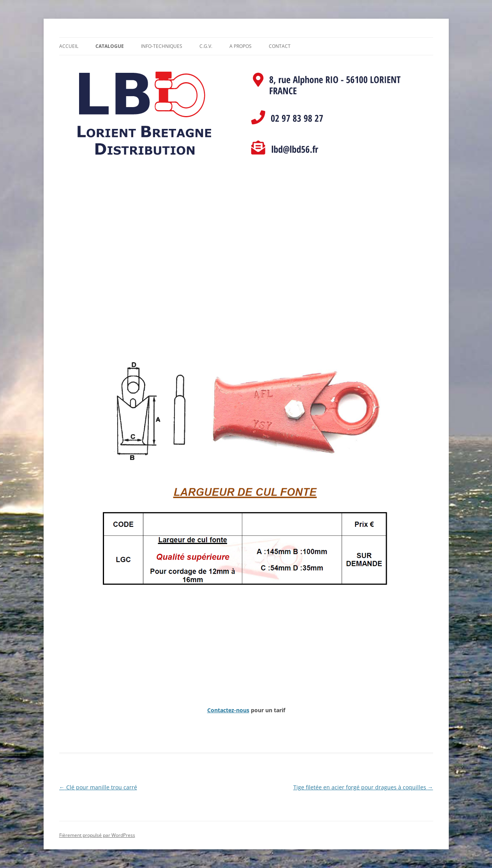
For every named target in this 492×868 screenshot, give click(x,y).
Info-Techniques (162, 46)
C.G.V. (206, 46)
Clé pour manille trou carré (98, 787)
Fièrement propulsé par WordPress (97, 835)
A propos (241, 46)
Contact (280, 46)
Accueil (69, 46)
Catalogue (110, 46)
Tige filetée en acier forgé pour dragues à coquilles (363, 787)
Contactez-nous (228, 710)
